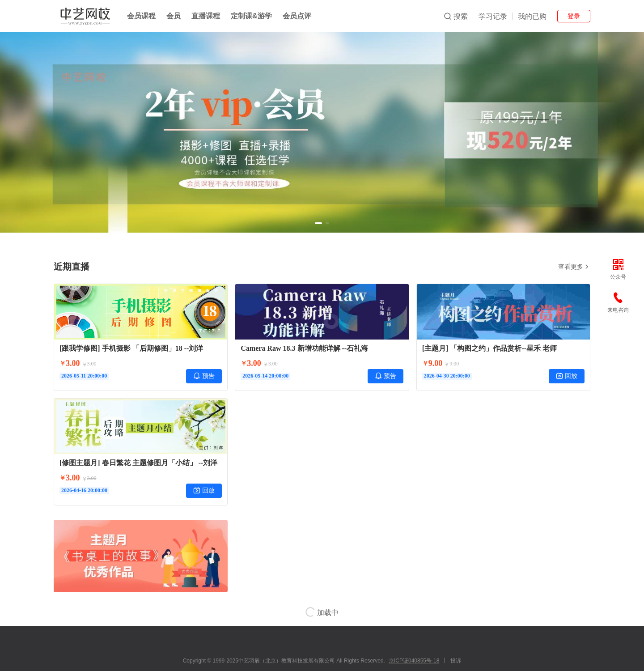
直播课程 (206, 16)
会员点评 (297, 16)
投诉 (456, 661)
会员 (174, 16)
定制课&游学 (251, 16)
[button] (318, 223)
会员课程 (141, 16)
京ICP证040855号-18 (414, 661)
